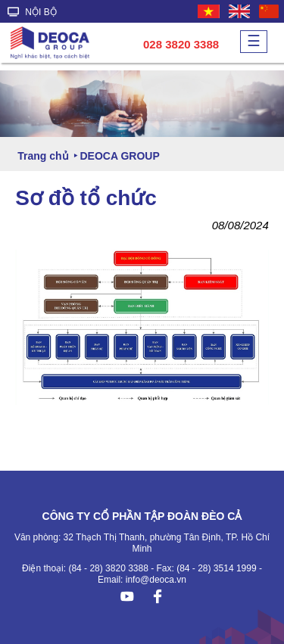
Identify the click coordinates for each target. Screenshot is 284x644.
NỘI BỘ (32, 12)
